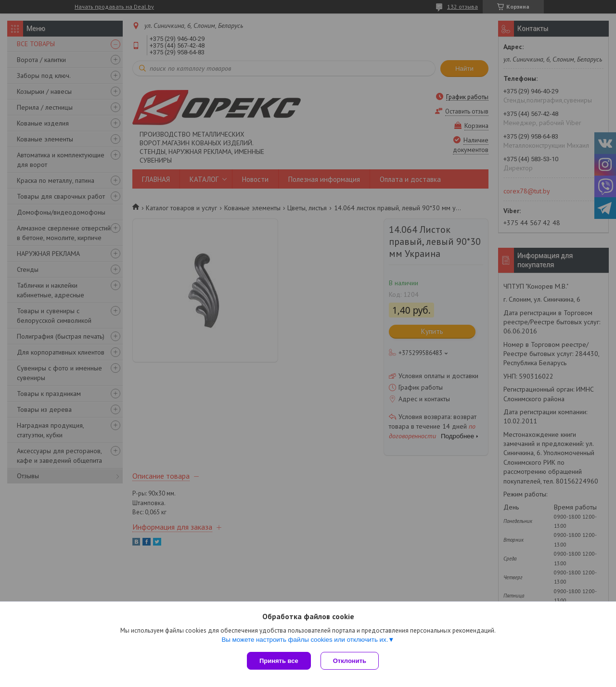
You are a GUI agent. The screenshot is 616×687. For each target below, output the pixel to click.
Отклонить (350, 661)
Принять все (279, 661)
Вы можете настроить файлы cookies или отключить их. (305, 640)
